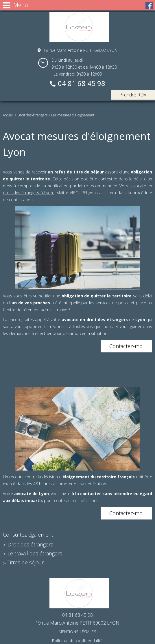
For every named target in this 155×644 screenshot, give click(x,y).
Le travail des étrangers (35, 553)
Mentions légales (77, 632)
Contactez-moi (126, 346)
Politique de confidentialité (77, 641)
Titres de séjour (26, 562)
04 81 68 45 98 (82, 84)
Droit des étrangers (32, 115)
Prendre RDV (133, 95)
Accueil (8, 115)
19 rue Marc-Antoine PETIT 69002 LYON (80, 50)
